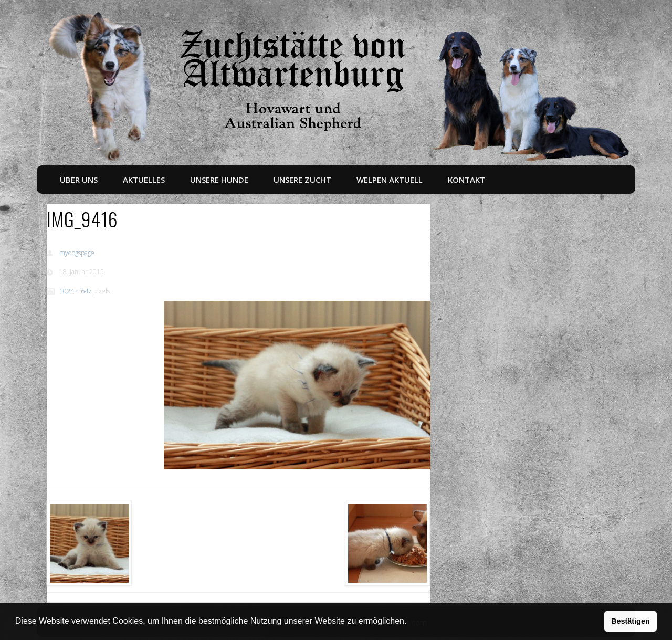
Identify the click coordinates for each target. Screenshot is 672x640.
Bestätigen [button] (631, 621)
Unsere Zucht (302, 180)
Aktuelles (144, 180)
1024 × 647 (76, 291)
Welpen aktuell (390, 180)
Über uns (79, 180)
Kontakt (466, 180)
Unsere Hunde (219, 180)
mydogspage (77, 253)
